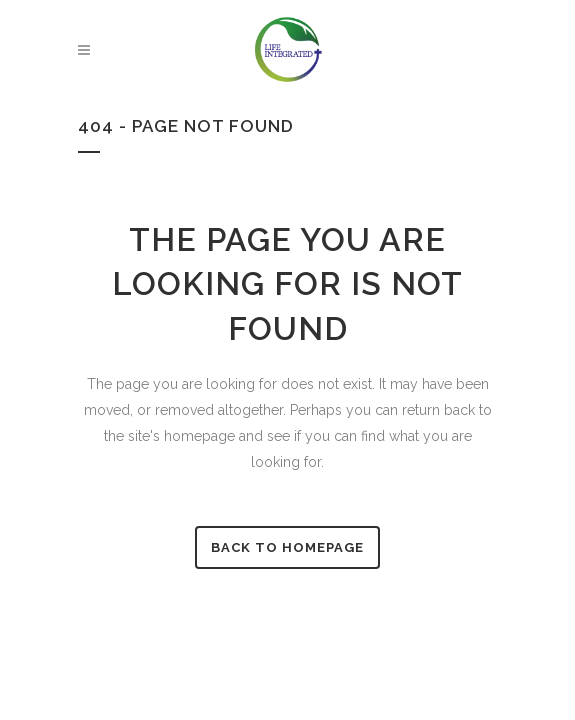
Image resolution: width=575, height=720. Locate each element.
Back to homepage (287, 547)
